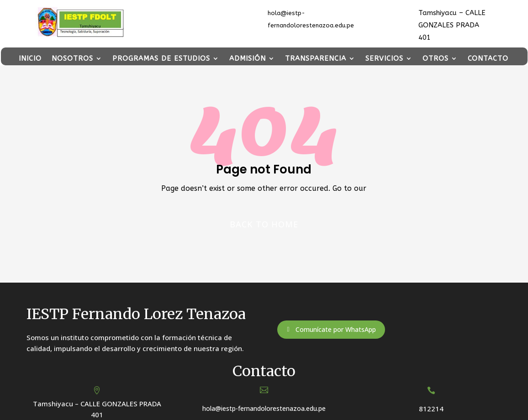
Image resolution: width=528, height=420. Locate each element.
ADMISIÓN (248, 59)
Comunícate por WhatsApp (336, 329)
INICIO (30, 59)
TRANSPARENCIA (316, 59)
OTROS (436, 59)
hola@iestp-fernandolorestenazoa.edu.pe (264, 408)
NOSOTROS (72, 59)
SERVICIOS (384, 59)
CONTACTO (488, 59)
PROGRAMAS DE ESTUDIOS (161, 59)
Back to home (264, 224)
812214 (431, 409)
